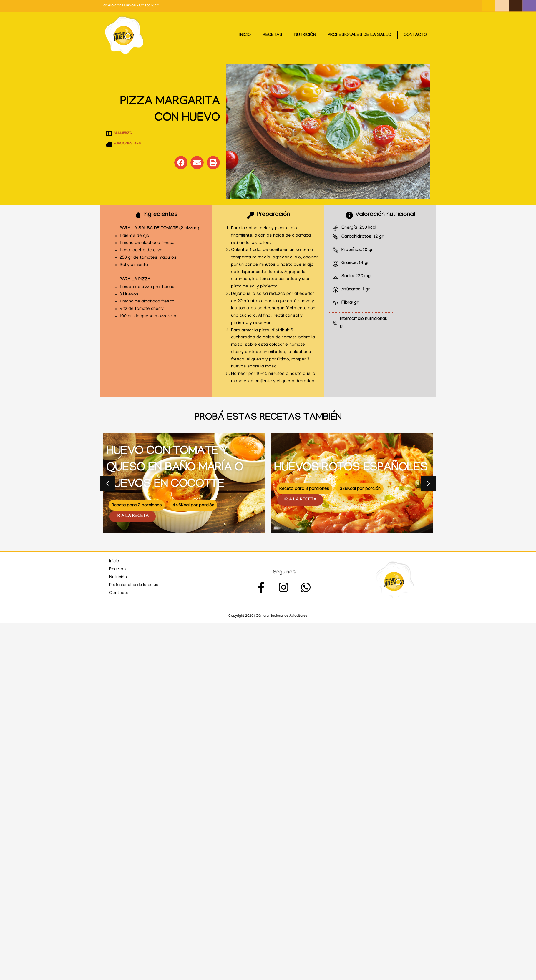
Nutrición (305, 35)
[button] (181, 163)
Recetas (273, 35)
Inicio (245, 35)
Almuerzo (123, 133)
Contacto (415, 35)
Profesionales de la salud (360, 35)
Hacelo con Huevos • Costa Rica (130, 6)
